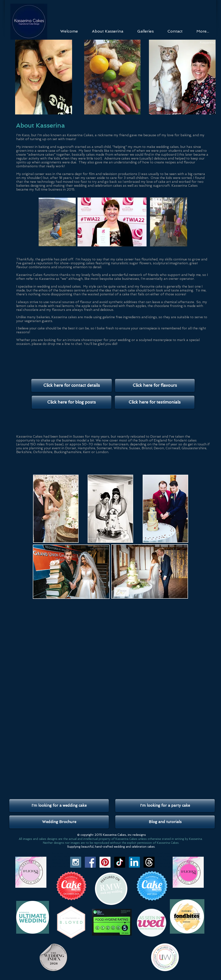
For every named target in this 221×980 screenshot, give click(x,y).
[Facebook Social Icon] (90, 862)
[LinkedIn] (134, 862)
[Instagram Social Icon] (76, 862)
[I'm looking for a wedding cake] (59, 806)
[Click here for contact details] (72, 385)
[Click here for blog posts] (72, 402)
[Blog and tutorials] (165, 822)
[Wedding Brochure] (59, 822)
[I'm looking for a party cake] (165, 806)
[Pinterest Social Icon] (105, 862)
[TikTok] (120, 862)
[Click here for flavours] (155, 385)
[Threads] (149, 862)
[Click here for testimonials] (155, 402)
